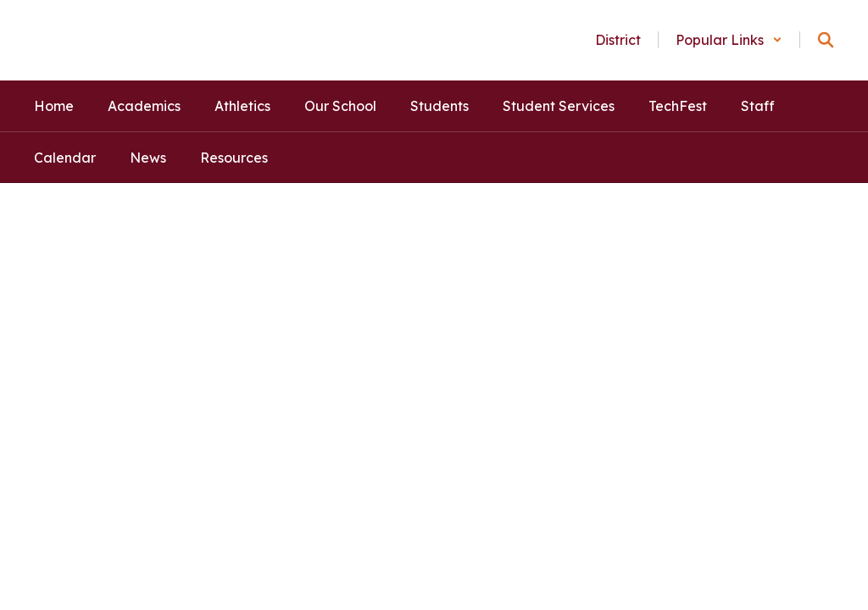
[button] (729, 40)
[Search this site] (826, 40)
